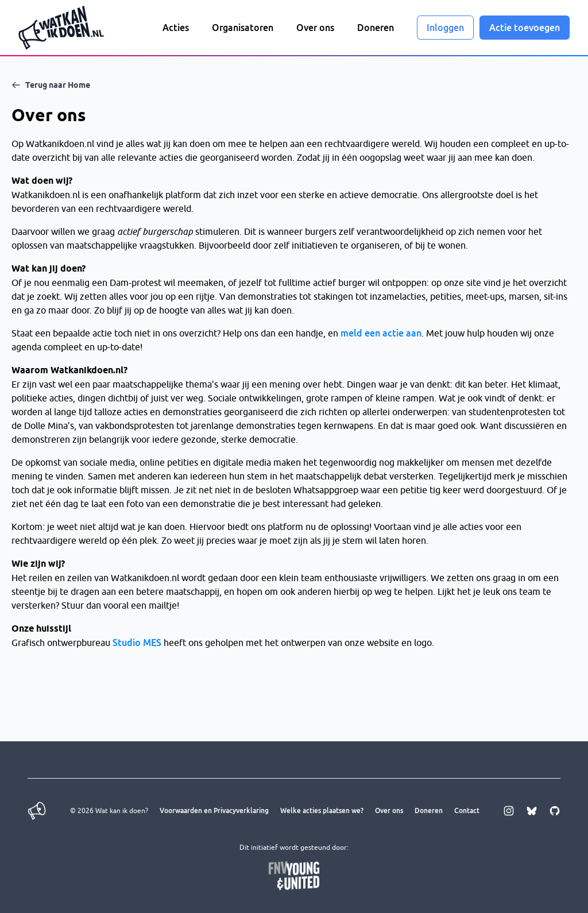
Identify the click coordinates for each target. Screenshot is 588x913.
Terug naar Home (51, 85)
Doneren (376, 28)
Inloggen (445, 28)
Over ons (315, 28)
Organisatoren (243, 28)
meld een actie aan (381, 333)
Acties (176, 28)
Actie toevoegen (525, 28)
